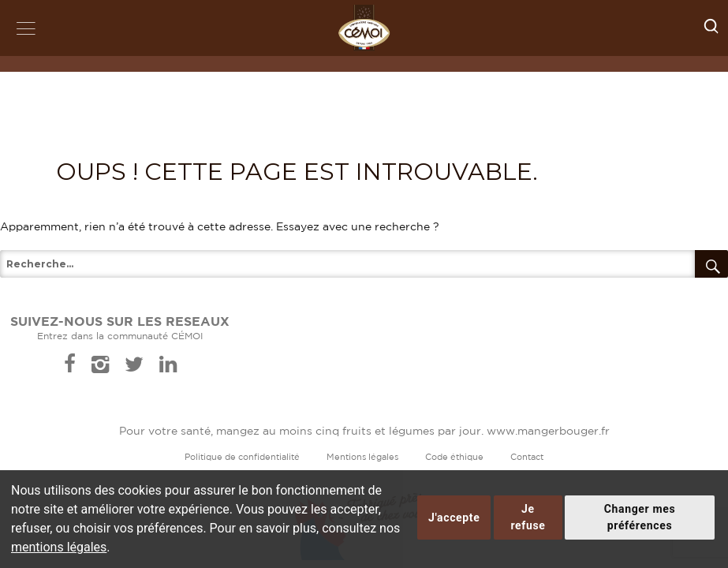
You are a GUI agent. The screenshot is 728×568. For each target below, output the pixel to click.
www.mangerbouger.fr (548, 432)
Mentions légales (362, 458)
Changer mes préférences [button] (640, 517)
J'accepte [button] (454, 518)
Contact (527, 458)
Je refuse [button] (528, 517)
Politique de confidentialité (242, 458)
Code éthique (454, 458)
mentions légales (59, 547)
